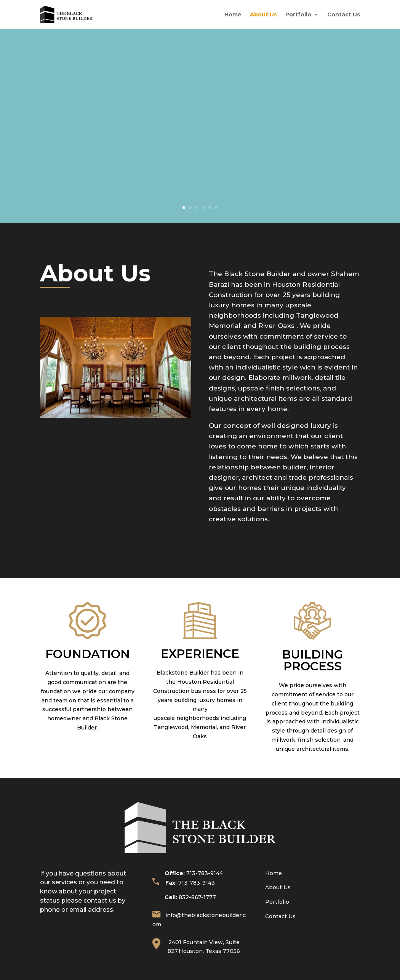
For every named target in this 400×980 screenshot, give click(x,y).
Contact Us (344, 14)
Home (233, 14)
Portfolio (298, 14)
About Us (263, 14)
